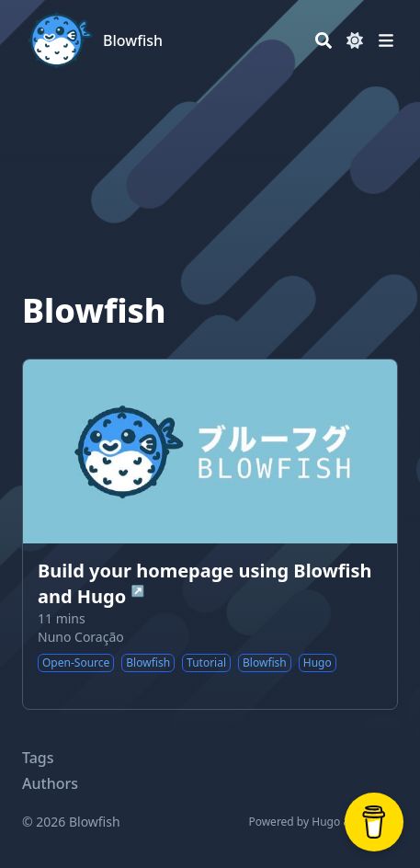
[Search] (324, 40)
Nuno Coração (81, 637)
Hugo (326, 822)
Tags (38, 758)
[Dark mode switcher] (355, 40)
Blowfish (133, 40)
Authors (50, 783)
